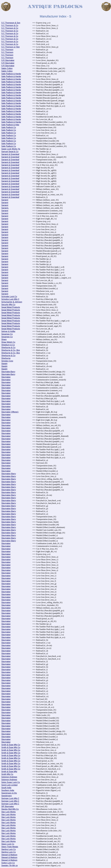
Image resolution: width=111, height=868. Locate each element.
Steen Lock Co (8, 844)
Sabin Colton (7, 68)
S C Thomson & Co (10, 25)
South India (6, 788)
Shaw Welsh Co (8, 342)
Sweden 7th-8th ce (9, 865)
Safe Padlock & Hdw (10, 125)
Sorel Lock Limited (9, 785)
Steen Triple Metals (10, 847)
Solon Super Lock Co (11, 782)
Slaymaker (6, 377)
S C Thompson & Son (11, 23)
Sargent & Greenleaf (10, 154)
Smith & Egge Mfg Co (11, 745)
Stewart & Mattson (9, 855)
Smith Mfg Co (7, 774)
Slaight (4, 364)
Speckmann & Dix (9, 793)
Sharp (4, 339)
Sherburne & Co (8, 348)
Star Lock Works (8, 812)
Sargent (5, 200)
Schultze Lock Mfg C (10, 299)
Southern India (8, 790)
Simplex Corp (7, 361)
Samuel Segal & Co (10, 152)
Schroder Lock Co (9, 297)
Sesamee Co (7, 334)
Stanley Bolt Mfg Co (10, 809)
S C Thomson (7, 50)
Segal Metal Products (11, 307)
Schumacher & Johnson (12, 302)
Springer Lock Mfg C (10, 798)
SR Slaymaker (8, 806)
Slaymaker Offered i (10, 412)
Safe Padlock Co (9, 127)
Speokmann (7, 796)
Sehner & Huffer (8, 331)
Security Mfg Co (8, 305)
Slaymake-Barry (8, 372)
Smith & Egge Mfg (9, 772)
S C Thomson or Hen (11, 47)
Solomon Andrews (9, 777)
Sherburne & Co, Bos (11, 350)
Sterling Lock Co (8, 849)
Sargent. (5, 208)
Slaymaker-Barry (9, 474)
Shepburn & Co (8, 345)
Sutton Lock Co (8, 863)
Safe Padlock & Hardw (11, 74)
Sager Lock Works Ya (11, 149)
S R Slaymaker (8, 60)
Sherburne (6, 358)
